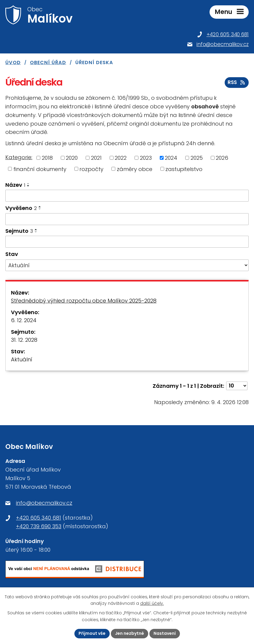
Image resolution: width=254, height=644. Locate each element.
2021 (96, 158)
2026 (222, 158)
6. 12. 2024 (24, 320)
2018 (47, 158)
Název (15, 185)
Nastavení (165, 633)
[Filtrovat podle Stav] (127, 265)
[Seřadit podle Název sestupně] (28, 186)
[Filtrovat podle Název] (127, 196)
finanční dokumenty (40, 169)
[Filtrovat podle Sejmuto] (127, 242)
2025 (197, 158)
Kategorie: (19, 157)
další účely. (152, 604)
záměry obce (135, 169)
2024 (171, 158)
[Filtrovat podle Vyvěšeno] (127, 219)
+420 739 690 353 (39, 526)
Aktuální (22, 359)
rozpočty (91, 169)
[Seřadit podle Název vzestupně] (28, 183)
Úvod (13, 62)
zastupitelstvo (184, 169)
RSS (237, 82)
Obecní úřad (48, 62)
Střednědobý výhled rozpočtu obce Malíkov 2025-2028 (84, 301)
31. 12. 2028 (24, 340)
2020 (72, 158)
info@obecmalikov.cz (44, 503)
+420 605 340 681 (39, 518)
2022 (121, 158)
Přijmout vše (92, 633)
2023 (146, 158)
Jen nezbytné (130, 633)
